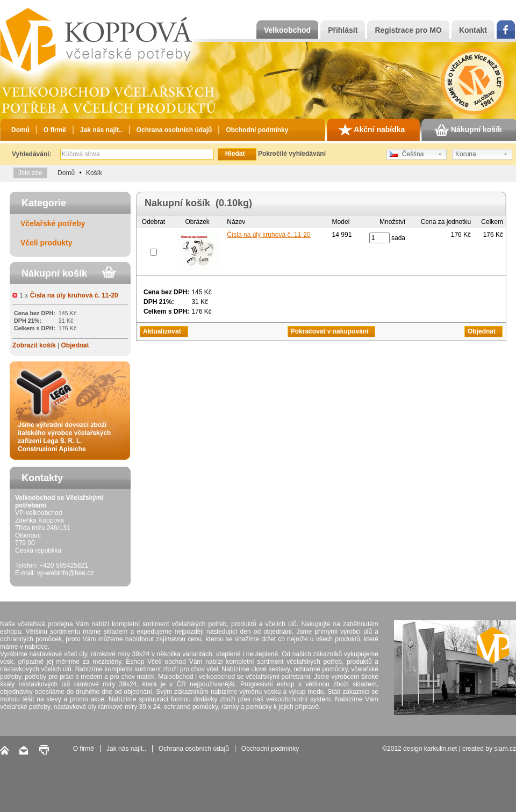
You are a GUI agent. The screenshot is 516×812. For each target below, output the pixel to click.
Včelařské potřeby (53, 223)
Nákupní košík (468, 130)
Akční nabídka (371, 130)
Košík (94, 173)
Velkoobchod (287, 30)
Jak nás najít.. (101, 130)
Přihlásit (343, 30)
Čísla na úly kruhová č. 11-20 (74, 295)
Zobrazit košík (34, 345)
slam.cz (505, 749)
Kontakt (473, 30)
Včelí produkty (46, 243)
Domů (20, 130)
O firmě (55, 130)
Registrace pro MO (408, 30)
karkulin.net (440, 749)
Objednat (75, 345)
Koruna (466, 154)
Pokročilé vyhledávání (292, 154)
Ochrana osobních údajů (174, 130)
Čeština (407, 154)
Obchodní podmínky (257, 130)
